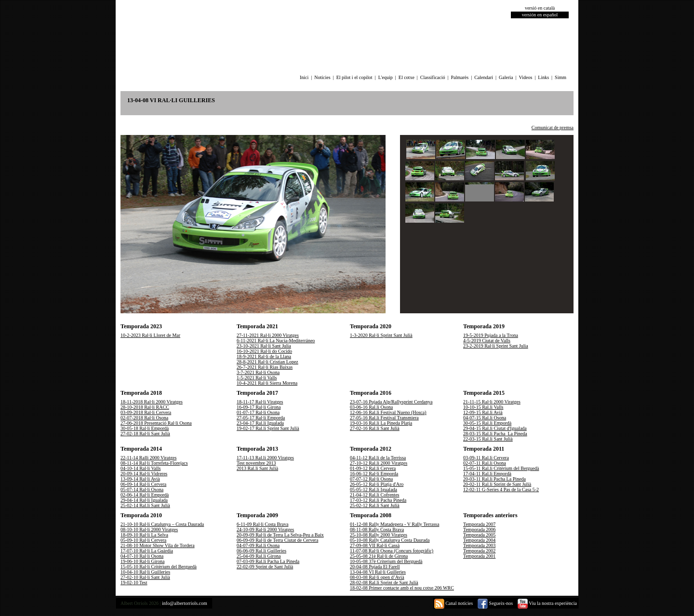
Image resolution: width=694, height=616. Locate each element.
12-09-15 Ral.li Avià (483, 412)
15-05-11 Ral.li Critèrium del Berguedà (501, 468)
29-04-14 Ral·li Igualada (144, 500)
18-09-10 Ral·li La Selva (144, 535)
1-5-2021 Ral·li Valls (257, 378)
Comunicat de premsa (553, 127)
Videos (526, 77)
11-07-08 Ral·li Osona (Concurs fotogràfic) (392, 551)
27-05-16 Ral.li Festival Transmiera (384, 418)
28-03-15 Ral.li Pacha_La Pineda (495, 434)
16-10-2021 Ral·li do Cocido (264, 351)
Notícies (322, 77)
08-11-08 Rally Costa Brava (377, 529)
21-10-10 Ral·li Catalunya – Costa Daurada (162, 524)
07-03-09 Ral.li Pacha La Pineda (268, 561)
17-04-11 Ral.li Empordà (487, 474)
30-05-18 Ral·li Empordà (145, 428)
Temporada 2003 (479, 545)
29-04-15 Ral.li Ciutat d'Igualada (495, 428)
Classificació (433, 77)
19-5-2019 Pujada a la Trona (491, 335)
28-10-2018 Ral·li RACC (145, 407)
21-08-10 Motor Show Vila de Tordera (158, 545)
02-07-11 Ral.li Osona (485, 463)
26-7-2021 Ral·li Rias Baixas (265, 367)
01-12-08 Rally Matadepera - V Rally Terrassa (394, 524)
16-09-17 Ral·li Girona (259, 407)
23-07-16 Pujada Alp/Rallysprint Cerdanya (391, 402)
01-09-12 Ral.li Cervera (373, 468)
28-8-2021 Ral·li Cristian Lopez (267, 362)
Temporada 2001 (479, 556)
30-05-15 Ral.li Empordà (487, 423)
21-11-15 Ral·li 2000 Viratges (492, 402)
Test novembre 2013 (256, 463)
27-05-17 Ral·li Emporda (261, 418)
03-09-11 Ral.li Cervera (486, 458)
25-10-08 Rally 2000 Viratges (379, 535)
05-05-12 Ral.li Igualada (374, 489)
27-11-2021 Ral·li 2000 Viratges (268, 335)
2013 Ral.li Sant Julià (257, 468)
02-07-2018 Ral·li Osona (144, 418)
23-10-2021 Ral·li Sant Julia (264, 346)
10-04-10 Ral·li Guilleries (145, 572)
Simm (561, 77)
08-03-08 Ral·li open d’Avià (377, 577)
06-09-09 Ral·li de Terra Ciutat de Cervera (277, 540)
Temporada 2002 (479, 551)
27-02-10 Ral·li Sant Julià (145, 577)
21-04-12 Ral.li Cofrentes (374, 495)
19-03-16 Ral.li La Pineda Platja (381, 423)
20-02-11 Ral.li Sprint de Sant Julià (497, 484)
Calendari (484, 77)
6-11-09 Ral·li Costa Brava (262, 524)
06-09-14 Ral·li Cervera (143, 484)
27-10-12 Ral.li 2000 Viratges (379, 463)
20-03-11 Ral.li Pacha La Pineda (494, 479)
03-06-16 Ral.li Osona (371, 407)
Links (543, 77)
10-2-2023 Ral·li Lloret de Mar (150, 335)
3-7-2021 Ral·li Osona (258, 372)
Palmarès (460, 77)
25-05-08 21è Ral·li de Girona (379, 556)
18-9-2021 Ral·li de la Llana (264, 356)
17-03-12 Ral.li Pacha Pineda (378, 500)
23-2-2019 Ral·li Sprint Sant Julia (496, 346)
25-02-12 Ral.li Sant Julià (375, 505)
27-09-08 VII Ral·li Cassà (375, 545)
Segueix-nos (495, 603)
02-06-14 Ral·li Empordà (145, 495)
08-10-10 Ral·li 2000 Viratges (149, 529)
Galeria (506, 77)
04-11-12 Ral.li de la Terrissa (378, 458)
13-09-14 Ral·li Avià (140, 479)
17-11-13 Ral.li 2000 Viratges (265, 458)
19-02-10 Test (134, 583)
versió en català (540, 8)
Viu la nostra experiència (547, 603)
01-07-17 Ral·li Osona (258, 412)
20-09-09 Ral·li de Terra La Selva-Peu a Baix (280, 535)
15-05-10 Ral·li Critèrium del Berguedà (159, 567)
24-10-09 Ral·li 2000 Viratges (265, 529)
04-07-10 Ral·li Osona (142, 556)
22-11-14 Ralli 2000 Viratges (148, 458)
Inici (304, 77)
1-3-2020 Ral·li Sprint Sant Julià (381, 335)
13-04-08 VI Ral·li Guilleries (378, 572)
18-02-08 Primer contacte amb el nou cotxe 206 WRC (402, 588)
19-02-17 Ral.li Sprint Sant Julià (268, 428)
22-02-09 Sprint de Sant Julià (265, 567)
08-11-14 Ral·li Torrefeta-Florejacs (154, 463)
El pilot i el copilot (354, 77)
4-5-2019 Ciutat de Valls (487, 341)
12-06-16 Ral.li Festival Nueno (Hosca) (388, 412)
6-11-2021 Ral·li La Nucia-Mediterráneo (276, 341)
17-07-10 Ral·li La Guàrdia (147, 551)
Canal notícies (454, 603)
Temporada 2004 (479, 540)
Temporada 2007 (479, 524)
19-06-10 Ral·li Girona (142, 561)
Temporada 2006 (479, 529)
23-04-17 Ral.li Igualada (260, 423)
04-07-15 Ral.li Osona (485, 418)
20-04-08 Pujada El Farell (375, 567)
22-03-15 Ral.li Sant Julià (488, 439)
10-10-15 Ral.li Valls (483, 407)
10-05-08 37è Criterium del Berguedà (386, 561)
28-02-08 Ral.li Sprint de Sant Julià (384, 583)
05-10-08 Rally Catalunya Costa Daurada (390, 540)
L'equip (386, 77)
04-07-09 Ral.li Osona (258, 545)
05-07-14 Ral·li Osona (142, 489)
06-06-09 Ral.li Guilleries (261, 551)
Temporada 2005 (479, 535)
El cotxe (407, 77)
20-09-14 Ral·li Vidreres (144, 474)
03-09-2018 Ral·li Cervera (146, 412)
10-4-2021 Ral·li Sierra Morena (267, 383)
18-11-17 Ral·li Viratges (260, 402)
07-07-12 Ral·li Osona (371, 479)
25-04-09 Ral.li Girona (259, 556)
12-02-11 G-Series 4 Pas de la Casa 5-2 (501, 489)
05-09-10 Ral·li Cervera (143, 540)
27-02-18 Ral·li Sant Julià (145, 434)
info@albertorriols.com (185, 603)
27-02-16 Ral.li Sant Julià (375, 428)
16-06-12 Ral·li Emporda (374, 474)
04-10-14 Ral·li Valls (140, 468)
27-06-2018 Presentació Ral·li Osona (156, 423)
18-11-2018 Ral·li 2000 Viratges (152, 402)
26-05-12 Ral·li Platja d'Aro (377, 484)
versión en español (540, 15)
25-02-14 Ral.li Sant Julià (145, 505)
